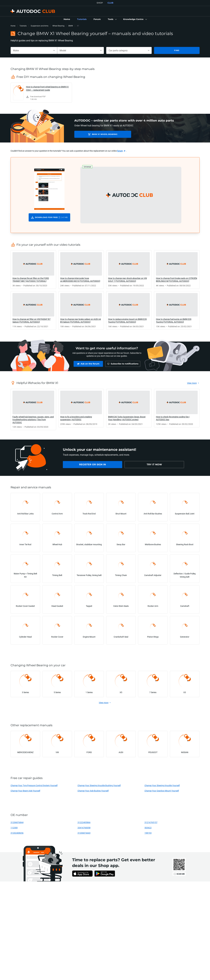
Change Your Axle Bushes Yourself (93, 791)
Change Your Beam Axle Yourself (25, 791)
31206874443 (84, 833)
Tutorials (23, 26)
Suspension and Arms (40, 26)
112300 (14, 828)
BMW (71, 26)
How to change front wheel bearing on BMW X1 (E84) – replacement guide (47, 88)
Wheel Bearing (58, 26)
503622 (148, 828)
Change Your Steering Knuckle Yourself (162, 785)
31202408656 (17, 833)
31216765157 (151, 822)
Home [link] (13, 26)
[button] (112, 19)
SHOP (100, 3)
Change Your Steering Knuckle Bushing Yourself (99, 785)
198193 (148, 833)
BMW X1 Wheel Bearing (95, 134)
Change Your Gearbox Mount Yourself (162, 791)
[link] (67, 19)
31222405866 (84, 822)
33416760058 (84, 828)
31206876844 (17, 822)
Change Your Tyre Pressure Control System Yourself (34, 785)
